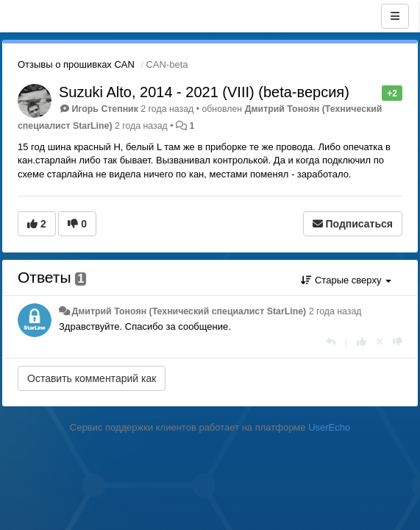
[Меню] (395, 16)
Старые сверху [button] (346, 280)
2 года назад (335, 311)
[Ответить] (331, 342)
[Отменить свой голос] (380, 342)
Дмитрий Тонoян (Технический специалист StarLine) (189, 311)
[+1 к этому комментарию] (362, 342)
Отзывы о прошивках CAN (76, 64)
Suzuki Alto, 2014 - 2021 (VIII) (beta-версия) (204, 92)
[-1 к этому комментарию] (398, 342)
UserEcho (329, 427)
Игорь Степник (104, 109)
